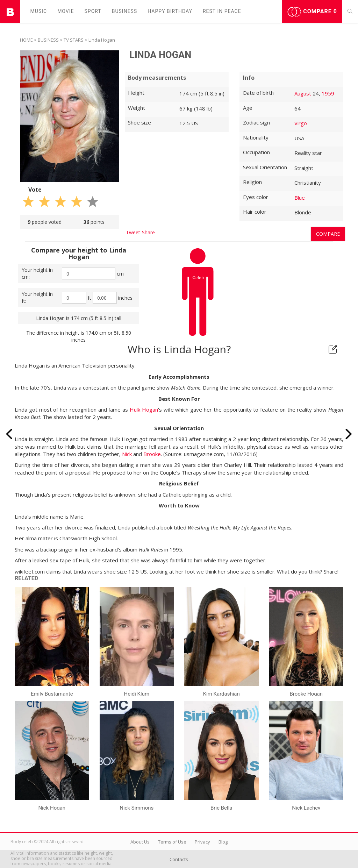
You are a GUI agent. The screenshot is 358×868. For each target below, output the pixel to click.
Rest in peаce (222, 11)
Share (148, 232)
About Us (140, 842)
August (303, 93)
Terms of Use (172, 842)
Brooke (152, 454)
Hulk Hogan (144, 410)
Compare (312, 12)
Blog (223, 842)
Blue (300, 198)
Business (125, 11)
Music (39, 11)
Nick (127, 454)
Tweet (133, 232)
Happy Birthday (170, 11)
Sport (93, 11)
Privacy (202, 842)
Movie (66, 11)
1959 (328, 93)
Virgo (301, 123)
